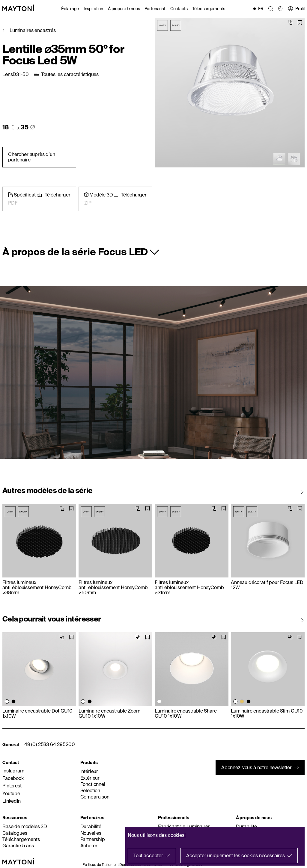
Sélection (90, 790)
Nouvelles (91, 833)
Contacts (179, 9)
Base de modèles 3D (25, 826)
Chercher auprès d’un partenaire (32, 157)
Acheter (89, 846)
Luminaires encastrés (33, 30)
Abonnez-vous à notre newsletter (256, 767)
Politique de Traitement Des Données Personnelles (122, 865)
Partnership (93, 839)
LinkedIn (12, 801)
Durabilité (91, 826)
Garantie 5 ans (18, 846)
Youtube (11, 793)
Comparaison (95, 797)
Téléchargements (209, 9)
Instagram (13, 771)
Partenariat (155, 9)
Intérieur (89, 771)
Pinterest (12, 786)
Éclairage (70, 9)
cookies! (177, 835)
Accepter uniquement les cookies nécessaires (235, 855)
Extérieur (90, 778)
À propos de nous (124, 9)
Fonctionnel (93, 784)
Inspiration (93, 9)
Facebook (13, 778)
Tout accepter (148, 855)
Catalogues (15, 833)
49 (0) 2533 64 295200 (50, 744)
